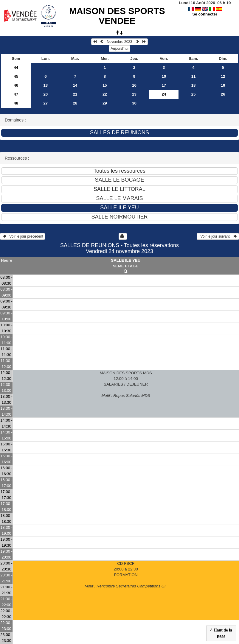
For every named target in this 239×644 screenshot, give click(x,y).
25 (194, 94)
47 (16, 94)
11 (194, 76)
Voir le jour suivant (218, 236)
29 (105, 103)
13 (45, 85)
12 (223, 76)
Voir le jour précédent (22, 236)
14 (75, 85)
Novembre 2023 (119, 42)
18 (194, 85)
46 (16, 85)
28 (75, 103)
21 (75, 94)
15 (105, 85)
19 (223, 85)
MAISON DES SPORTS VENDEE (117, 16)
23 (134, 94)
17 (164, 85)
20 (45, 94)
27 (45, 103)
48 (16, 103)
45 (16, 76)
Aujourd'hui (119, 49)
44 (16, 67)
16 (134, 85)
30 (134, 103)
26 (223, 94)
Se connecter (205, 14)
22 (105, 94)
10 (164, 76)
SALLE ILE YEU (126, 260)
